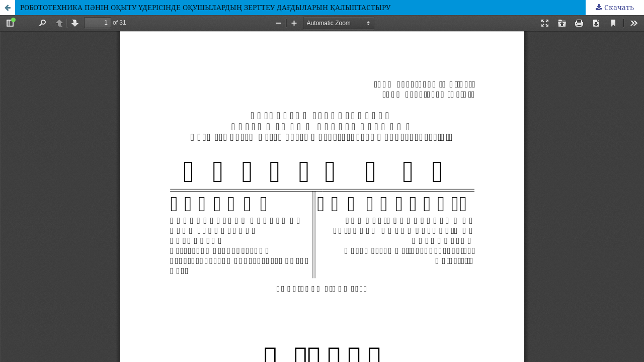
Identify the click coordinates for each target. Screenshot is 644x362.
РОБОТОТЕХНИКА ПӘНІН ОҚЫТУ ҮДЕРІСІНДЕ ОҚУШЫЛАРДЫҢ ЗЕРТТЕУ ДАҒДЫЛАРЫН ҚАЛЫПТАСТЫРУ (205, 7)
